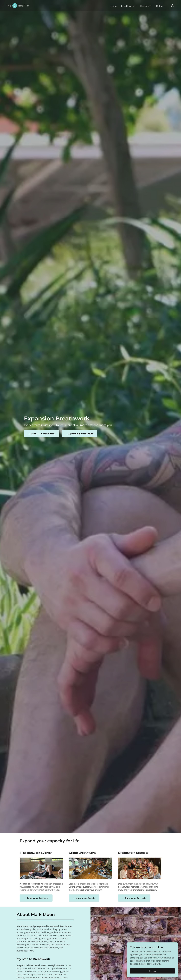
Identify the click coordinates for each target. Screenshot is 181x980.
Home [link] (114, 6)
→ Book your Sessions (36, 898)
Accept (152, 971)
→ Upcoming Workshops (80, 434)
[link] (17, 5)
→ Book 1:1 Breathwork (41, 434)
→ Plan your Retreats (134, 898)
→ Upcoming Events (84, 898)
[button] (129, 6)
